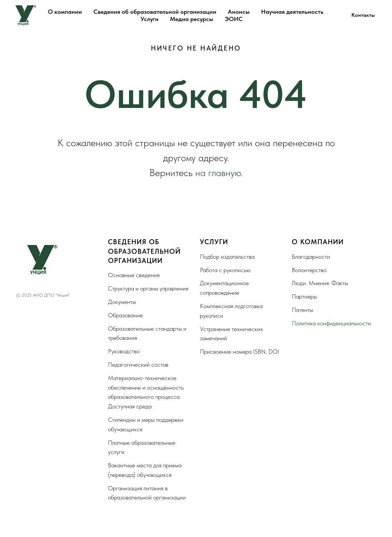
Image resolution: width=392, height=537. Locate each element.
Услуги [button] (149, 19)
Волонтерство (309, 270)
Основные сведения (134, 275)
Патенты (302, 310)
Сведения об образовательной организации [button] (155, 12)
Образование (125, 315)
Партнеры (304, 296)
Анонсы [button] (239, 12)
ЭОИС (234, 19)
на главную (218, 172)
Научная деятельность (292, 12)
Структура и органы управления (148, 288)
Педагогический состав (138, 365)
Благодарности (311, 257)
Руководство (124, 351)
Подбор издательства (227, 257)
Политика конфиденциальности (331, 323)
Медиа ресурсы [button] (192, 19)
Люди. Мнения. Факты (320, 283)
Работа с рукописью (225, 270)
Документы (122, 302)
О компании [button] (65, 12)
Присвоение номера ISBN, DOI (239, 352)
